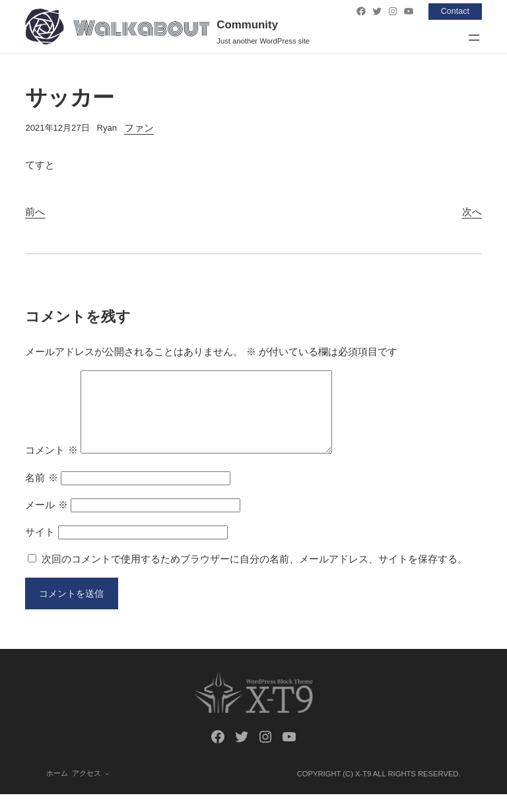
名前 (41, 493)
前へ (35, 212)
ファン (139, 128)
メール (46, 521)
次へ (472, 212)
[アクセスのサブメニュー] (107, 791)
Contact (454, 11)
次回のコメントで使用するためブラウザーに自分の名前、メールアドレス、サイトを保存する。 (254, 575)
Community (247, 25)
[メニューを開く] (474, 38)
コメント (51, 466)
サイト (40, 548)
